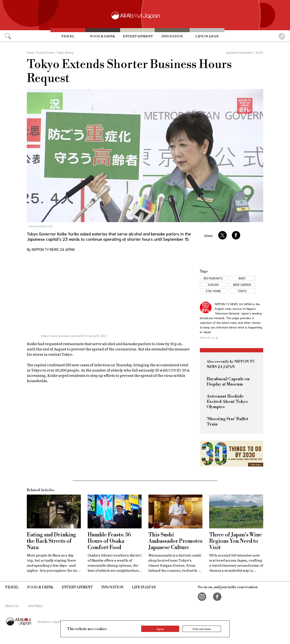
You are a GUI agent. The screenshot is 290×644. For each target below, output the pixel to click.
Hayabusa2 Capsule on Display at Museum (228, 382)
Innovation (172, 36)
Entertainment (138, 36)
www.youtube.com (41, 226)
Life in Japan (207, 36)
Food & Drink (103, 36)
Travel (68, 36)
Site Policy (35, 605)
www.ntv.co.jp (209, 337)
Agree (160, 629)
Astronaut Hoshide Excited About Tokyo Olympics (227, 402)
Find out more (202, 629)
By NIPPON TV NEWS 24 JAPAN (51, 249)
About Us (12, 605)
